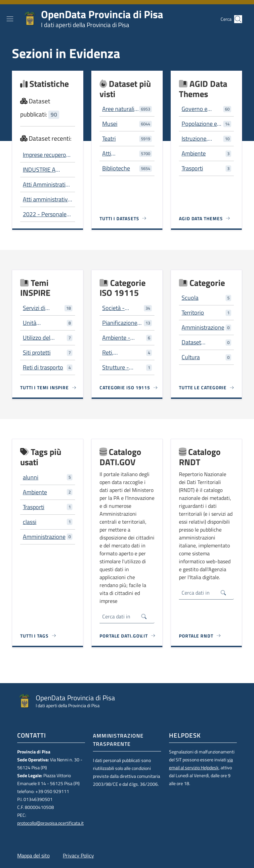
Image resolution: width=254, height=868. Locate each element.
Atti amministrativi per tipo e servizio (46, 199)
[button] (238, 19)
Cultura (191, 357)
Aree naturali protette (118, 109)
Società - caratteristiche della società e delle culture (120, 308)
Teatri (109, 139)
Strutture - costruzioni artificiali (116, 367)
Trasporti (192, 168)
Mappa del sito (33, 855)
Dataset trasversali (194, 342)
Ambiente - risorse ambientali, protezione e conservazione (120, 338)
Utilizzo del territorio (37, 338)
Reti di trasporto (43, 367)
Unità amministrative (42, 323)
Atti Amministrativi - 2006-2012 (46, 185)
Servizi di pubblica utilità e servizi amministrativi (43, 308)
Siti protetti (37, 352)
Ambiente (194, 153)
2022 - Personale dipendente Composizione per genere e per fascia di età (46, 214)
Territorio (193, 312)
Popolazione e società (199, 124)
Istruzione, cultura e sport (200, 139)
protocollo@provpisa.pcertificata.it (50, 823)
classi (30, 522)
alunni (31, 477)
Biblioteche (116, 168)
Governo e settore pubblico (202, 109)
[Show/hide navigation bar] (10, 19)
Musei (110, 124)
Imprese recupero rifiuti (44, 155)
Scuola (190, 298)
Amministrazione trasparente (118, 740)
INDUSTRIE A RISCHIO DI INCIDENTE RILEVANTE (39, 170)
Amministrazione (203, 327)
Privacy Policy (78, 855)
